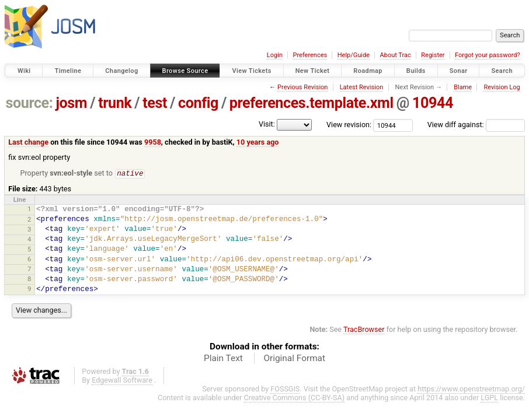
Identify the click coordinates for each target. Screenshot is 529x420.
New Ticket (313, 71)
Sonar (459, 71)
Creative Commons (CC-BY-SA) (295, 398)
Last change (28, 142)
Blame (463, 87)
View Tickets (251, 71)
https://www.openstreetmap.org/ (471, 389)
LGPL (489, 398)
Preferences (310, 55)
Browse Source (185, 71)
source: (29, 103)
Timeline (68, 71)
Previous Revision (302, 87)
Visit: (267, 124)
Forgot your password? (488, 55)
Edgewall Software (122, 381)
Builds (416, 71)
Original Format (294, 359)
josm (71, 103)
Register (433, 55)
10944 (433, 103)
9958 (153, 142)
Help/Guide (354, 55)
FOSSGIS (285, 389)
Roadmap (368, 71)
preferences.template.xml (312, 103)
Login (275, 55)
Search (502, 71)
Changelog (121, 71)
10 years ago (258, 142)
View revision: (349, 125)
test (155, 103)
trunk (115, 103)
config (198, 103)
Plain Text (223, 359)
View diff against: (476, 125)
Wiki (24, 71)
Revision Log (502, 87)
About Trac (396, 55)
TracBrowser (364, 330)
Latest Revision (362, 87)
